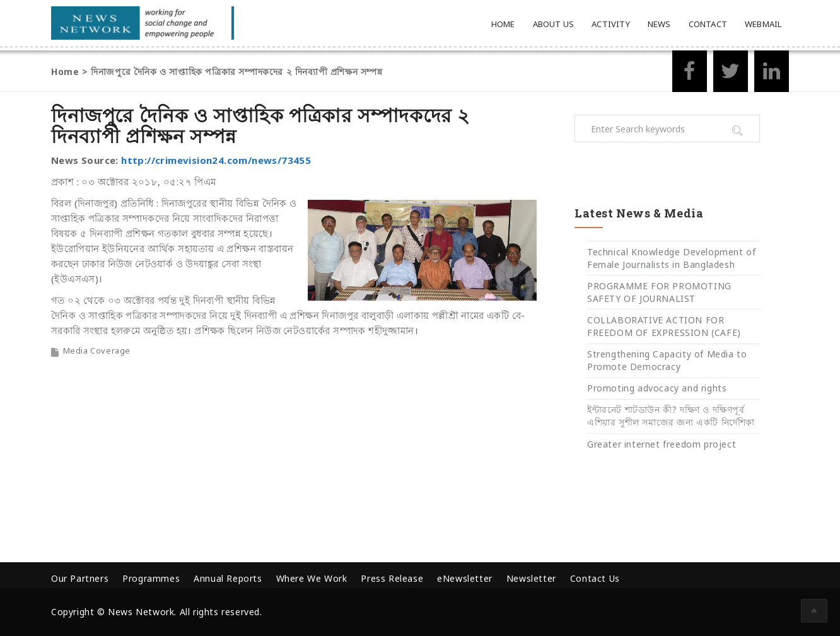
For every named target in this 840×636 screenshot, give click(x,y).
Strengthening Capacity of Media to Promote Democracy (667, 360)
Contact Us (595, 578)
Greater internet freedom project (662, 444)
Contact (708, 24)
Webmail (763, 24)
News (659, 24)
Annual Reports (228, 578)
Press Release (392, 578)
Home (503, 24)
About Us (554, 24)
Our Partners (80, 578)
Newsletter (531, 578)
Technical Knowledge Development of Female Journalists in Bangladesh (671, 258)
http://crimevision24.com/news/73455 (216, 160)
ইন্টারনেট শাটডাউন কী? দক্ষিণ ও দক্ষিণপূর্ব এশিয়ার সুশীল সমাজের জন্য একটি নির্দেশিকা (671, 416)
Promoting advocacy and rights (657, 388)
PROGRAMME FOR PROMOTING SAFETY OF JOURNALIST (659, 292)
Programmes (151, 578)
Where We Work (312, 578)
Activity (611, 24)
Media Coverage (97, 350)
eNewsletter (465, 578)
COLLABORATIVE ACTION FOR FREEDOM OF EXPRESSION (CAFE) (664, 326)
